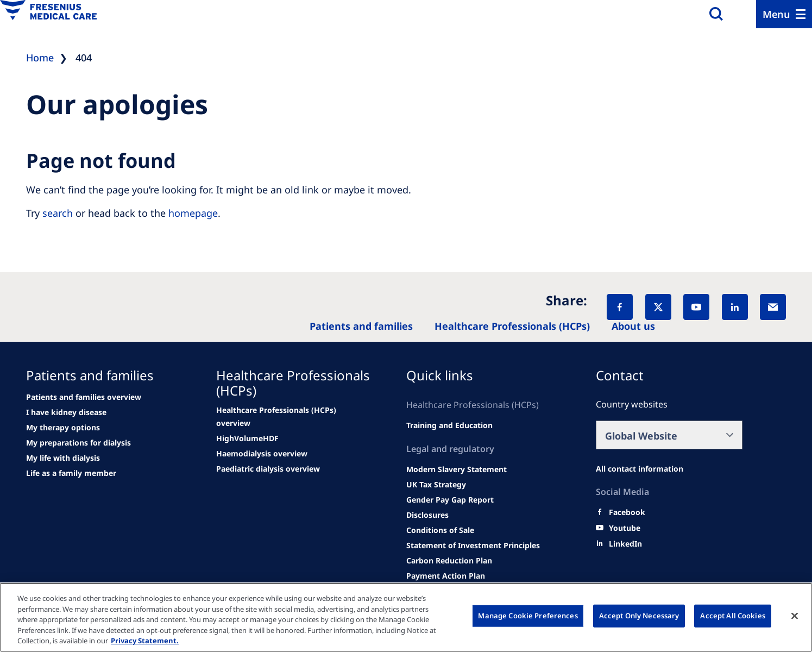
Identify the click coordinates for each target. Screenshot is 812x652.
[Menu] (784, 14)
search (58, 213)
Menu (776, 14)
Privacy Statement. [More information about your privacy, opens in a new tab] (145, 641)
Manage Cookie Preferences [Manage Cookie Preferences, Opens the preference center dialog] (528, 616)
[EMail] (773, 307)
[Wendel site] (66, 412)
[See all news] (78, 443)
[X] (658, 307)
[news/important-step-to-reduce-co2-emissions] (84, 397)
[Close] (795, 616)
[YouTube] (696, 307)
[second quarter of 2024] (63, 428)
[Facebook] (620, 307)
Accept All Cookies (732, 616)
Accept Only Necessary (639, 616)
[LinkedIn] (735, 307)
